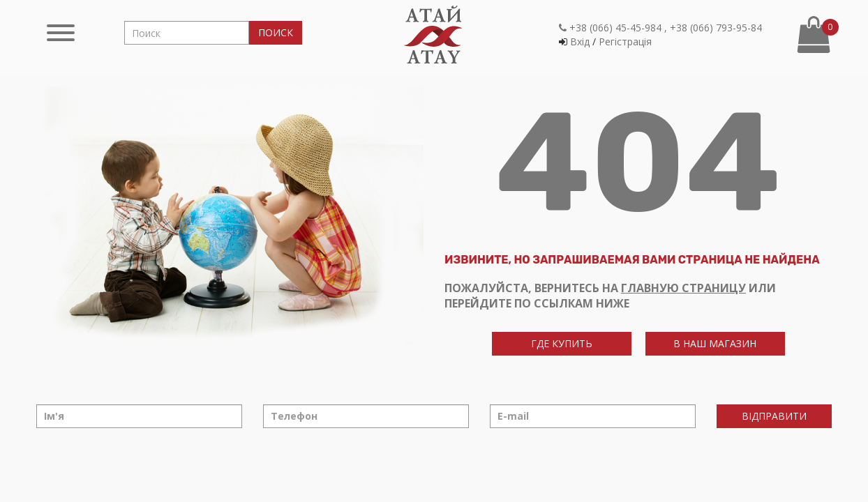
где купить (562, 343)
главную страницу (683, 288)
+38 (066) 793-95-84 (716, 28)
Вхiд (580, 41)
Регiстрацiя (625, 41)
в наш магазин (715, 343)
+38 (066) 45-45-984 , (613, 28)
